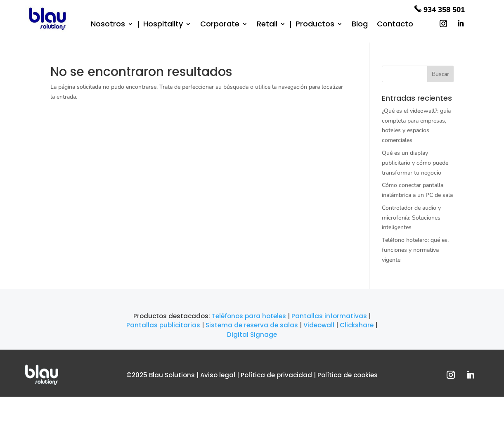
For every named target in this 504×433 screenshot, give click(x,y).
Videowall (319, 325)
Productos (315, 25)
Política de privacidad (276, 375)
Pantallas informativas (329, 316)
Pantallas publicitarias (163, 325)
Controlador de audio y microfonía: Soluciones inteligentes (411, 218)
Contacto (395, 25)
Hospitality (163, 24)
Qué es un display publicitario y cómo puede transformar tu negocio (415, 163)
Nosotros (108, 25)
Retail (267, 24)
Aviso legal (218, 375)
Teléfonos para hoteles (249, 316)
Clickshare (357, 325)
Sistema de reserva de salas (252, 325)
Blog (360, 25)
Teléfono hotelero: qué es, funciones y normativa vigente (415, 250)
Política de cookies (348, 375)
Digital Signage (252, 335)
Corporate (220, 25)
